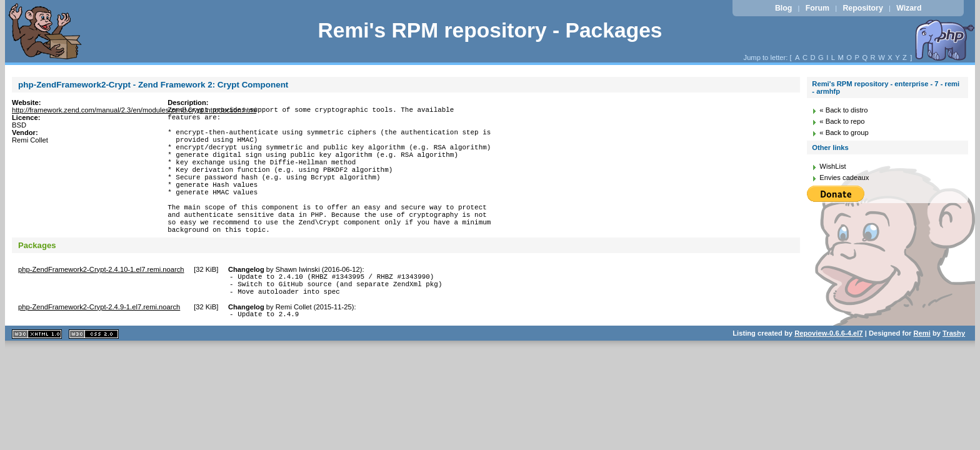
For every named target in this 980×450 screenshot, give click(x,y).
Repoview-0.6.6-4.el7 (828, 372)
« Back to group (844, 132)
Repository (862, 8)
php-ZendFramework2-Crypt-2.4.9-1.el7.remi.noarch (99, 344)
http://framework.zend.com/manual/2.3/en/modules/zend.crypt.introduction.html (134, 110)
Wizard (909, 8)
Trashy (954, 372)
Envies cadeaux (844, 177)
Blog (783, 8)
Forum (817, 8)
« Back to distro (843, 110)
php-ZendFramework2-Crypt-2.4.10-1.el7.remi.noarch (101, 301)
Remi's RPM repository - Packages (490, 30)
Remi (922, 372)
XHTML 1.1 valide (37, 373)
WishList (832, 166)
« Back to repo (842, 121)
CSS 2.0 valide (94, 373)
